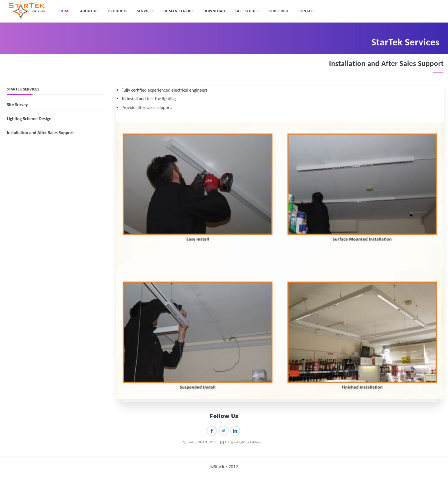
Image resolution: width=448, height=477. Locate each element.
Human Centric (179, 11)
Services (145, 11)
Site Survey (17, 105)
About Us (89, 11)
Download (214, 11)
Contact (307, 11)
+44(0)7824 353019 (199, 442)
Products (118, 11)
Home (65, 11)
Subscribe (279, 11)
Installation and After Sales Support (40, 133)
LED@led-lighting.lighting (240, 442)
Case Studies (247, 11)
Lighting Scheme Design (29, 119)
